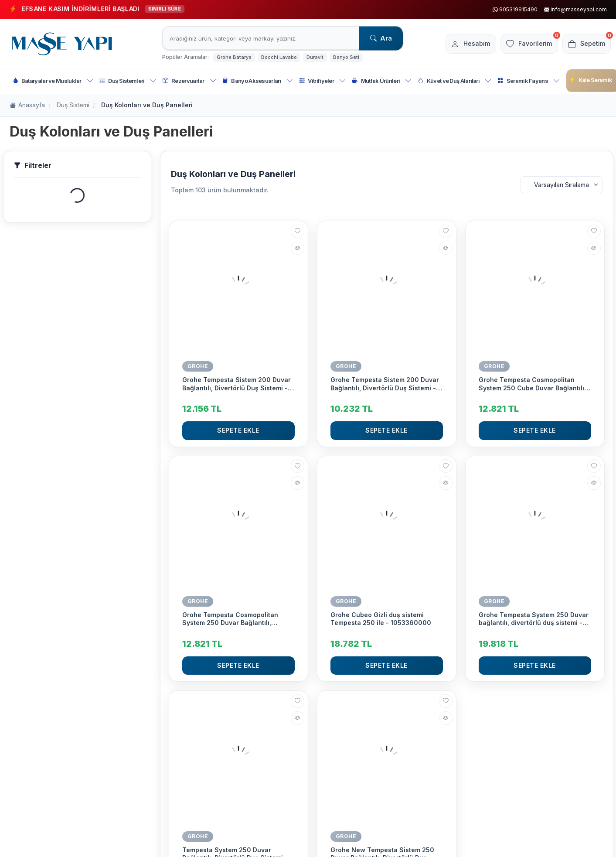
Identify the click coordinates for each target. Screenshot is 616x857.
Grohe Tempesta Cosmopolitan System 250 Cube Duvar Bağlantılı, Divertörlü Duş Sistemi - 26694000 (533, 384)
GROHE (198, 366)
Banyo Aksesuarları (258, 81)
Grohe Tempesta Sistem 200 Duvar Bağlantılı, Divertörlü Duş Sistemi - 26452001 (237, 384)
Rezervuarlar (189, 81)
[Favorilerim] (523, 44)
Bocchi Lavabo (279, 57)
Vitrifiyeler (322, 81)
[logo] (62, 44)
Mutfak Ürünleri (382, 81)
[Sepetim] (585, 44)
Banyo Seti (346, 57)
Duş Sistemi (73, 105)
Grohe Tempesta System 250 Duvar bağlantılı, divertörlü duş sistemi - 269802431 (534, 619)
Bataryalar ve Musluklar (53, 81)
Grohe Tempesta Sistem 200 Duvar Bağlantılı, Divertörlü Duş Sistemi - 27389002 (385, 384)
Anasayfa (27, 105)
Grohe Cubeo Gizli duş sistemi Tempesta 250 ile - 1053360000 (381, 619)
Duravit (315, 57)
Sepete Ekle (238, 430)
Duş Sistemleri (128, 81)
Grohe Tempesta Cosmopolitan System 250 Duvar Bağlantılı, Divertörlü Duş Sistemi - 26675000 (237, 619)
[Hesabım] (460, 44)
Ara (381, 38)
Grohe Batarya (234, 57)
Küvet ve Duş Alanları (454, 81)
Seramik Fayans (529, 81)
